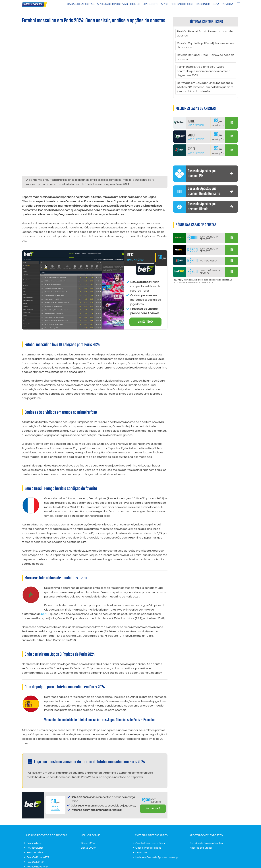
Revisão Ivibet (35, 794)
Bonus (135, 4)
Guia (216, 4)
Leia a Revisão (196, 126)
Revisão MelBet (35, 822)
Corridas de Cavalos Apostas (206, 794)
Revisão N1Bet (35, 827)
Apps (164, 4)
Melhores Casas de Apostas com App (157, 808)
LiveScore (151, 4)
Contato (113, 845)
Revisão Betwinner (37, 818)
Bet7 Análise (135, 211)
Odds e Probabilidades (148, 799)
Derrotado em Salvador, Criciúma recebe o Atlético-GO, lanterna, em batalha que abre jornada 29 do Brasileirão (205, 88)
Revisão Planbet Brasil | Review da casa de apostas (205, 34)
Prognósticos (182, 4)
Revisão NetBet (36, 813)
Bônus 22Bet (88, 794)
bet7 (44, 565)
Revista (227, 4)
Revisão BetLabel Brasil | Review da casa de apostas (206, 58)
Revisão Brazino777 (38, 808)
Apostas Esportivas (112, 4)
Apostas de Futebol (201, 799)
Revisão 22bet (35, 804)
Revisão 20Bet (35, 799)
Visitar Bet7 (146, 273)
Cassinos (203, 4)
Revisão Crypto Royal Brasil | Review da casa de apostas (206, 46)
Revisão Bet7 (34, 832)
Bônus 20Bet (88, 799)
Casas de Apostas (81, 4)
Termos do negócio (97, 845)
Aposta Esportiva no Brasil (150, 794)
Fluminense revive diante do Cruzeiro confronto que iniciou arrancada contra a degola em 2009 (204, 72)
